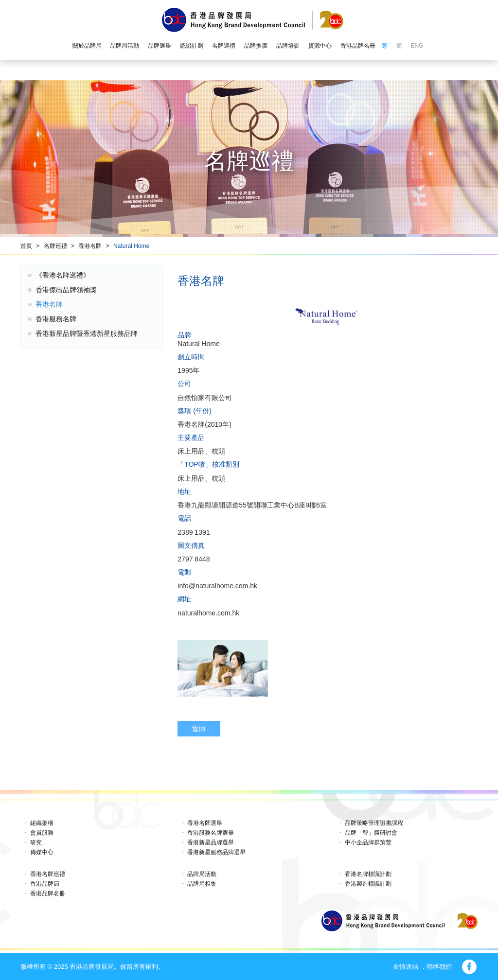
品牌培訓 (288, 46)
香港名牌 (90, 246)
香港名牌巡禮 (48, 874)
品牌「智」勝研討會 (371, 833)
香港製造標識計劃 (368, 884)
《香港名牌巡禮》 (63, 275)
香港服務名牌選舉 (211, 833)
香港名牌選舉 (205, 823)
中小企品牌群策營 (368, 842)
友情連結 (406, 967)
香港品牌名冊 (358, 46)
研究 (36, 842)
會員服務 (42, 833)
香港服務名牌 (56, 319)
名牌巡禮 (224, 46)
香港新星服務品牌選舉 (216, 852)
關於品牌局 (87, 46)
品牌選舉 (160, 46)
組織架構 (42, 823)
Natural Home (131, 246)
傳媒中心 (42, 852)
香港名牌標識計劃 (368, 874)
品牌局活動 (124, 46)
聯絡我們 (439, 967)
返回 (199, 729)
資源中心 (320, 46)
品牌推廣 (256, 46)
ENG (417, 46)
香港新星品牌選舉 (211, 842)
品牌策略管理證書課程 (374, 823)
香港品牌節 (45, 884)
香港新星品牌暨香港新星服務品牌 (87, 333)
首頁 (26, 246)
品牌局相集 (202, 884)
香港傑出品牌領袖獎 (66, 290)
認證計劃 (192, 46)
